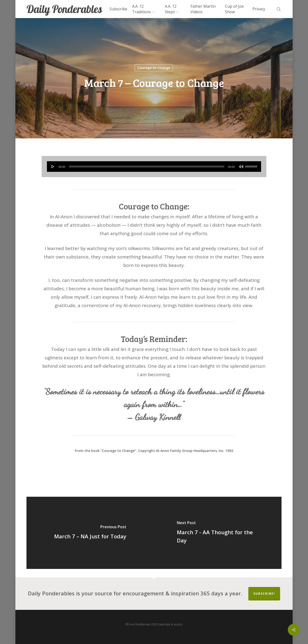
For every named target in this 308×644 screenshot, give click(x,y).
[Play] (53, 167)
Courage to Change (154, 68)
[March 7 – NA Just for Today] (90, 533)
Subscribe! (264, 594)
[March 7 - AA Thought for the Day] (218, 533)
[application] (154, 167)
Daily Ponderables (64, 9)
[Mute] (241, 167)
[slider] (147, 167)
